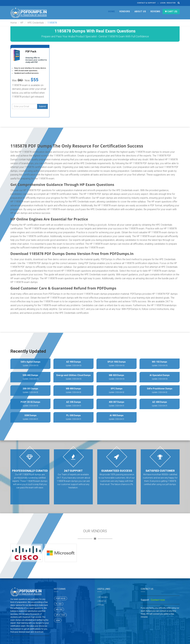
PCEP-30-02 (61, 598)
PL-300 (59, 604)
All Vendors (103, 597)
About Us (140, 11)
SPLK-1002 (60, 615)
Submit (42, 106)
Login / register (168, 3)
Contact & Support (147, 3)
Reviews (155, 11)
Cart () (171, 11)
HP (22, 23)
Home (112, 11)
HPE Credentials (35, 23)
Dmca (101, 605)
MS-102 (59, 609)
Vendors (125, 11)
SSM (58, 620)
